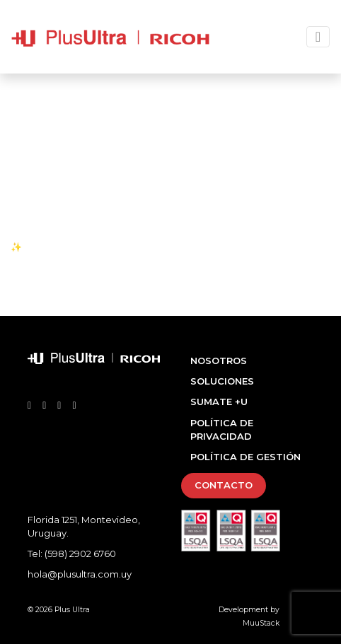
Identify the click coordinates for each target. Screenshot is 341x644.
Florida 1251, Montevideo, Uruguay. (84, 527)
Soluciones (222, 381)
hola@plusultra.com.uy (80, 574)
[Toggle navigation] (318, 37)
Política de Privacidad (222, 430)
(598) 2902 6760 (80, 554)
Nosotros (219, 361)
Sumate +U (219, 402)
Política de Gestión (245, 457)
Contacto (224, 485)
